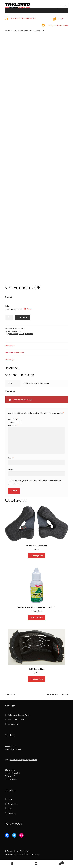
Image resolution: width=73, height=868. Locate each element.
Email (11, 469)
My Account (12, 864)
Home (10, 31)
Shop (10, 799)
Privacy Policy (14, 724)
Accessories (24, 31)
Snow (16, 31)
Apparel (22, 334)
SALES (61, 19)
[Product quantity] (9, 317)
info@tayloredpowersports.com (24, 760)
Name (11, 458)
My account (13, 804)
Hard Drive (29, 334)
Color (7, 306)
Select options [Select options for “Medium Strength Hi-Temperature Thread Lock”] (37, 617)
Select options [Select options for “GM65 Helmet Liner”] (37, 679)
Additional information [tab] (14, 353)
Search (36, 864)
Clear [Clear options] (29, 309)
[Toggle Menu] (65, 11)
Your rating (13, 419)
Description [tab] (10, 346)
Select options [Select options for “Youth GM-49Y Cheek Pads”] (37, 556)
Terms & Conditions (16, 719)
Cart (10, 808)
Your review (13, 425)
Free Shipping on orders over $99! (23, 18)
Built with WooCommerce (28, 854)
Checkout (12, 813)
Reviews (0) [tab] (10, 360)
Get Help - (58, 25)
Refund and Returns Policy (19, 715)
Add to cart (22, 317)
